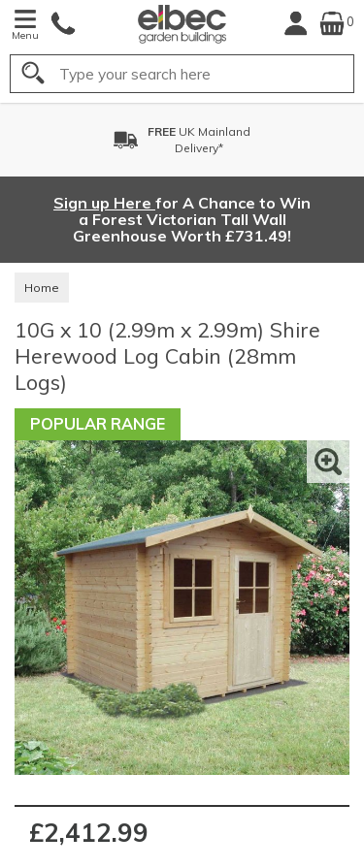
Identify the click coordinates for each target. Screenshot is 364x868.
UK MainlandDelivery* (199, 140)
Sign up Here (104, 203)
